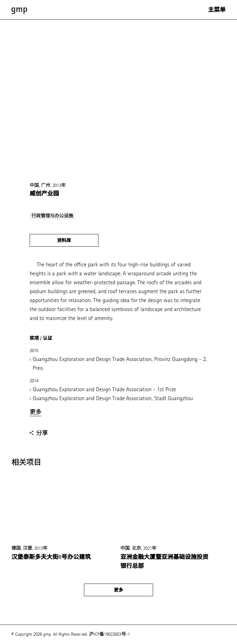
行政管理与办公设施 (52, 216)
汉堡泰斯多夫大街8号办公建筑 (51, 557)
